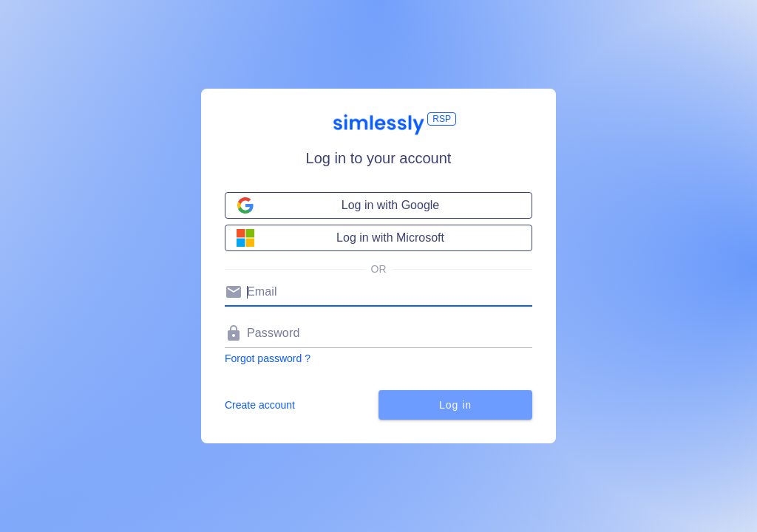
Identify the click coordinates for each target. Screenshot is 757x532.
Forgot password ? (268, 358)
